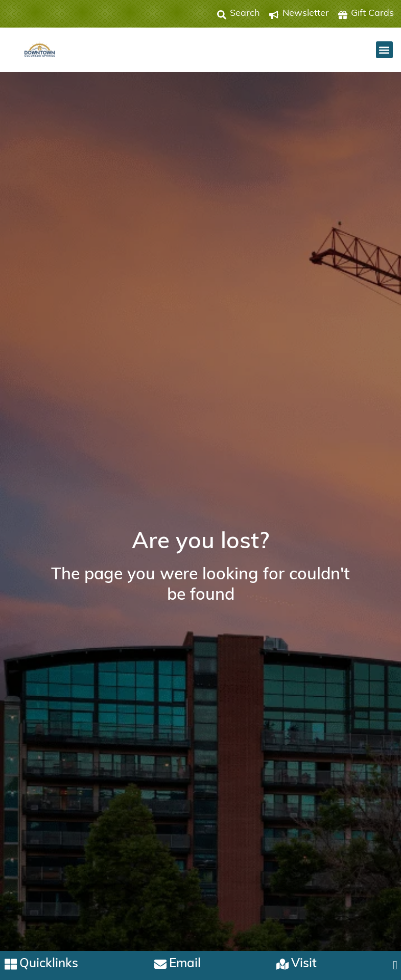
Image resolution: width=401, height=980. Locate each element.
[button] (384, 50)
